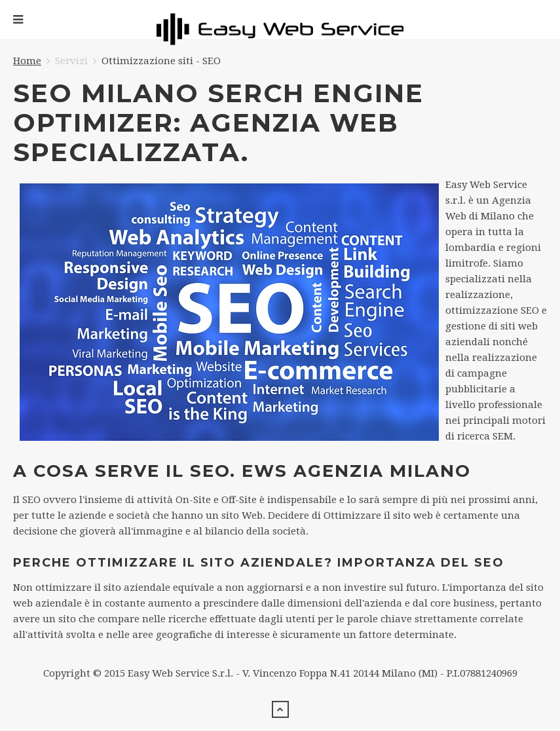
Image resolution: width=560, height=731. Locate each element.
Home (27, 61)
